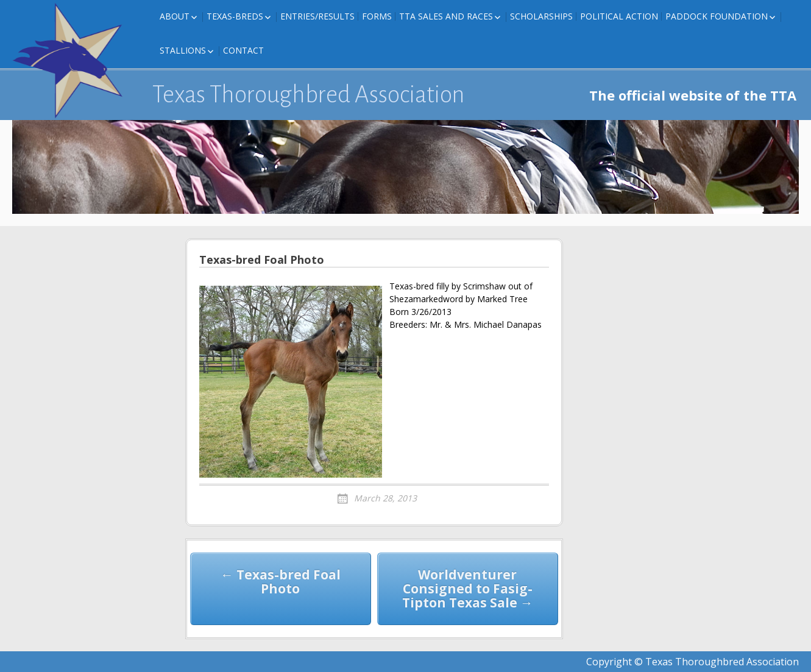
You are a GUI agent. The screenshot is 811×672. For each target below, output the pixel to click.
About (175, 16)
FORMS (377, 16)
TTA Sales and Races (446, 16)
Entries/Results (317, 16)
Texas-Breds (235, 16)
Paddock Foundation (717, 16)
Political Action (619, 16)
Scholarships (541, 16)
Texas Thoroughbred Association (309, 94)
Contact (243, 50)
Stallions (183, 50)
